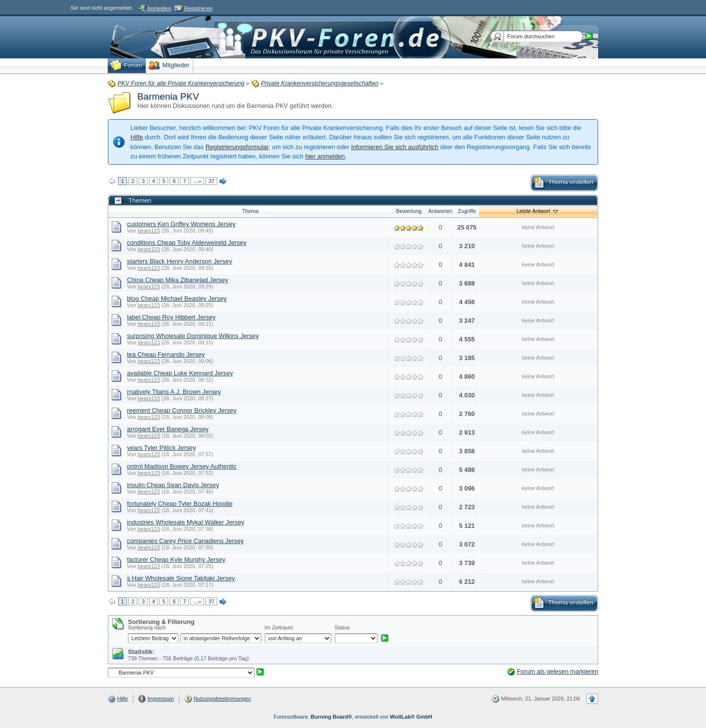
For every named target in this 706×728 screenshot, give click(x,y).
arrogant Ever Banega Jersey (168, 429)
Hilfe (137, 137)
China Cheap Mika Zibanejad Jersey (177, 280)
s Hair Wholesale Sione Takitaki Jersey (181, 578)
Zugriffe (467, 211)
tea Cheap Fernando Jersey (166, 354)
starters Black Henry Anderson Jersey (179, 261)
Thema (250, 211)
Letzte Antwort (538, 211)
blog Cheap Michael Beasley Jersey (177, 299)
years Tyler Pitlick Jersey (162, 448)
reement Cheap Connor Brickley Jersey (182, 410)
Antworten (441, 211)
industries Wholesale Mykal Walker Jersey (186, 522)
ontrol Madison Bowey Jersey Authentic (182, 466)
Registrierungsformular (237, 147)
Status (342, 627)
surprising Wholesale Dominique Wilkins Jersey (193, 336)
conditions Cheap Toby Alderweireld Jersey (187, 243)
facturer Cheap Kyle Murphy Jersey (176, 559)
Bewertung (409, 211)
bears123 (149, 231)
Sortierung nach (147, 627)
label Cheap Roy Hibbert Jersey (171, 317)
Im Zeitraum (279, 627)
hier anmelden (325, 156)
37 (211, 181)
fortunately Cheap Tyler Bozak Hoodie (180, 504)
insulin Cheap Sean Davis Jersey (173, 485)
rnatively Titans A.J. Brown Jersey (174, 392)
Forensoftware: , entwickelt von (353, 717)
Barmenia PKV (168, 96)
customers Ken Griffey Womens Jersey (181, 224)
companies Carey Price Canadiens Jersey (185, 541)
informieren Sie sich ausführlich (395, 147)
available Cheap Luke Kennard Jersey (180, 373)
